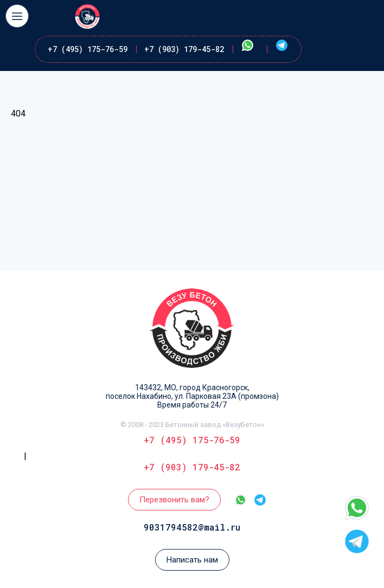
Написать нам (192, 560)
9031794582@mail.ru (192, 527)
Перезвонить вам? (174, 500)
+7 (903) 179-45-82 (184, 49)
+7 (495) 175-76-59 (88, 49)
